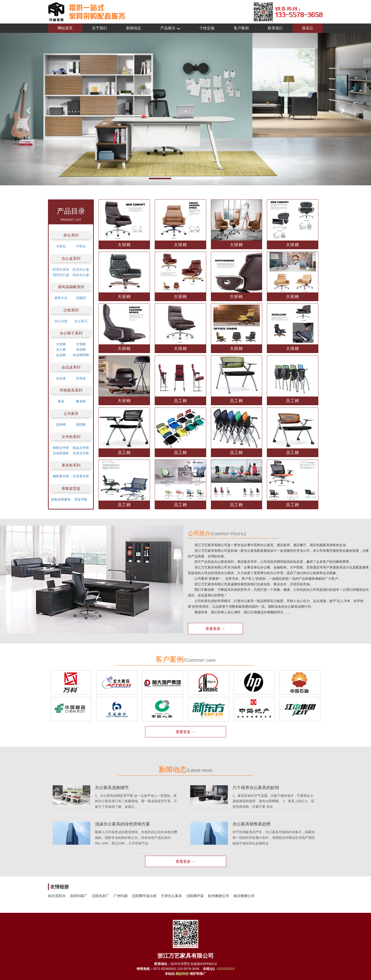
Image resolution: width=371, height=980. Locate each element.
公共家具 (71, 414)
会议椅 (61, 355)
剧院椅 (81, 424)
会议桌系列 (71, 367)
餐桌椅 (81, 401)
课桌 (61, 401)
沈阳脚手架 (195, 896)
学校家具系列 (71, 390)
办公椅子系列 (71, 333)
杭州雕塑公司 (219, 896)
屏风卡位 (61, 298)
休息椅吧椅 (81, 355)
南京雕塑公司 (244, 896)
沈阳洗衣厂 (101, 896)
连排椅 (61, 424)
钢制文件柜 (61, 448)
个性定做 (207, 28)
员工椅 (61, 350)
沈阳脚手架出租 (144, 896)
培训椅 (81, 350)
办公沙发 (61, 321)
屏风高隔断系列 (71, 287)
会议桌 (61, 378)
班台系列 (71, 235)
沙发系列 (71, 310)
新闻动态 (134, 28)
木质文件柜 (81, 453)
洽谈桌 (81, 378)
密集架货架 (71, 488)
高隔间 (81, 298)
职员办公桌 (81, 269)
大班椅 (61, 344)
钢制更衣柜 (61, 476)
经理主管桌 (61, 269)
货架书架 (81, 499)
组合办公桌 (81, 275)
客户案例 (241, 28)
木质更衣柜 (81, 476)
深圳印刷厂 (79, 896)
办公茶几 (81, 321)
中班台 (81, 246)
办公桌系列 (71, 259)
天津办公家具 (171, 896)
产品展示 (170, 28)
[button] (28, 109)
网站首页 (65, 28)
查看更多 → (215, 629)
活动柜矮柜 (61, 453)
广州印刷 (121, 896)
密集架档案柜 (61, 499)
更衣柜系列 (71, 465)
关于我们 (99, 28)
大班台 (61, 246)
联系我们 (275, 28)
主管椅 (81, 344)
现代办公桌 (61, 275)
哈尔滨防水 (57, 896)
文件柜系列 (71, 437)
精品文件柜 (81, 448)
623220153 (226, 969)
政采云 (308, 28)
